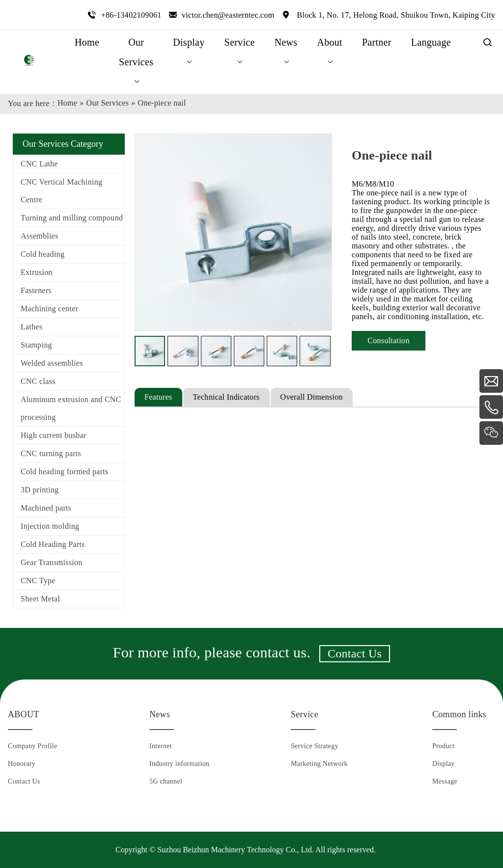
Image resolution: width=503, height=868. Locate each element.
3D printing (40, 490)
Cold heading (42, 254)
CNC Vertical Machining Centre (61, 191)
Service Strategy (315, 746)
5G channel (166, 781)
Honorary (22, 764)
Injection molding (50, 526)
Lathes (31, 327)
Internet (161, 746)
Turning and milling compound (72, 218)
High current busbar (54, 435)
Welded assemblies (52, 363)
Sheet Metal (40, 599)
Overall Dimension (312, 397)
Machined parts (46, 508)
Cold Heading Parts (53, 544)
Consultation (388, 340)
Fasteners (36, 290)
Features (158, 397)
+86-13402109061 (131, 15)
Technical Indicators (226, 397)
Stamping (36, 345)
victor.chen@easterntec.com (228, 15)
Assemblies (40, 236)
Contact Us (355, 653)
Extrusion (37, 272)
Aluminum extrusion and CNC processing (71, 408)
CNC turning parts (51, 453)
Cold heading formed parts (65, 472)
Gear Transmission (52, 562)
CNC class (38, 381)
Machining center (49, 309)
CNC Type (38, 581)
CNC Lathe (39, 164)
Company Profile (33, 746)
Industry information (179, 764)
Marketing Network (319, 764)
